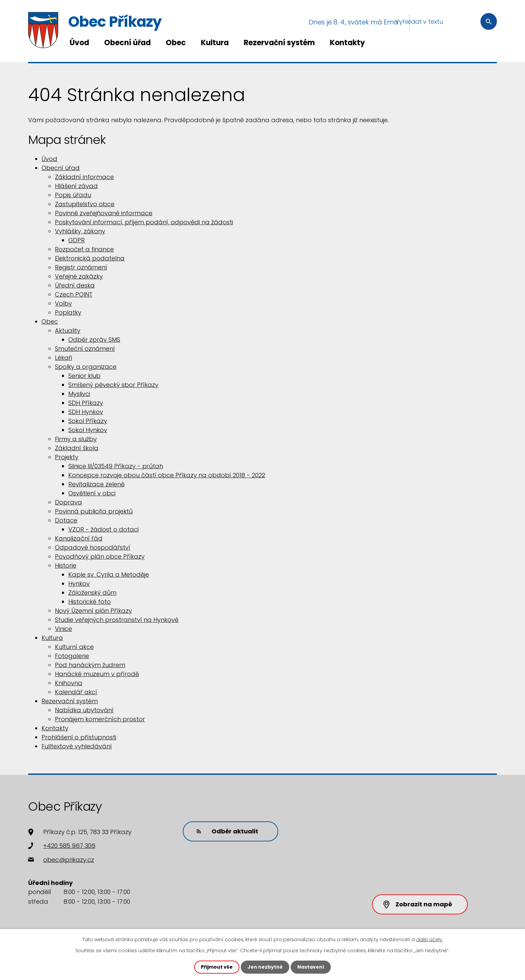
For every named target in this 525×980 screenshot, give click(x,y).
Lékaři (63, 358)
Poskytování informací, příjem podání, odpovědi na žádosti (144, 222)
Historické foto (90, 602)
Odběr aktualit (227, 831)
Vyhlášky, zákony (80, 231)
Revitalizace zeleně (96, 484)
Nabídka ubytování (84, 710)
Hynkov (79, 584)
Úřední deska (75, 285)
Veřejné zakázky (79, 276)
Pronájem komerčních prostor (100, 719)
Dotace (66, 520)
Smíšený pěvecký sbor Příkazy (113, 385)
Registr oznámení (81, 267)
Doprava (68, 502)
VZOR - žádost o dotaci (103, 529)
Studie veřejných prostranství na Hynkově (117, 620)
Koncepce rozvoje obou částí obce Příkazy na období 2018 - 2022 (167, 475)
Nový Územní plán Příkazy (93, 611)
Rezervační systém (279, 43)
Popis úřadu (73, 195)
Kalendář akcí (76, 692)
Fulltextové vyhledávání (77, 746)
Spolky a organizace (86, 367)
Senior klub (84, 376)
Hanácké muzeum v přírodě (97, 674)
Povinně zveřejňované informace (104, 213)
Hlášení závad (76, 186)
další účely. (430, 940)
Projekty (67, 457)
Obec (176, 43)
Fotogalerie (72, 656)
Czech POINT (74, 294)
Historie (66, 565)
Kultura (215, 43)
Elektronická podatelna (90, 258)
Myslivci (79, 394)
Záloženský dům (92, 593)
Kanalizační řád (79, 538)
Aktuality (68, 331)
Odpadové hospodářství (93, 547)
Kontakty (347, 43)
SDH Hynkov (86, 412)
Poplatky (68, 312)
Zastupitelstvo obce (85, 204)
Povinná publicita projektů (94, 511)
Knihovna (69, 683)
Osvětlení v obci (92, 493)
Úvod (79, 43)
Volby (63, 303)
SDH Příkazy (86, 403)
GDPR (77, 240)
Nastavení (311, 967)
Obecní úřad (127, 43)
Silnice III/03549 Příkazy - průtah (116, 466)
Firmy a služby (76, 439)
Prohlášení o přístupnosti (79, 737)
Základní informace (84, 177)
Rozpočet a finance (84, 249)
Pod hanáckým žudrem (90, 665)
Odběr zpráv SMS (94, 340)
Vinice (63, 629)
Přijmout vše (217, 967)
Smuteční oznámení (85, 349)
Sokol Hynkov (88, 430)
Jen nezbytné (265, 967)
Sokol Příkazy (88, 421)
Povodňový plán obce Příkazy (100, 556)
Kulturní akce (74, 647)
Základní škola (77, 448)
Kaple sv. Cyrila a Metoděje (109, 575)
